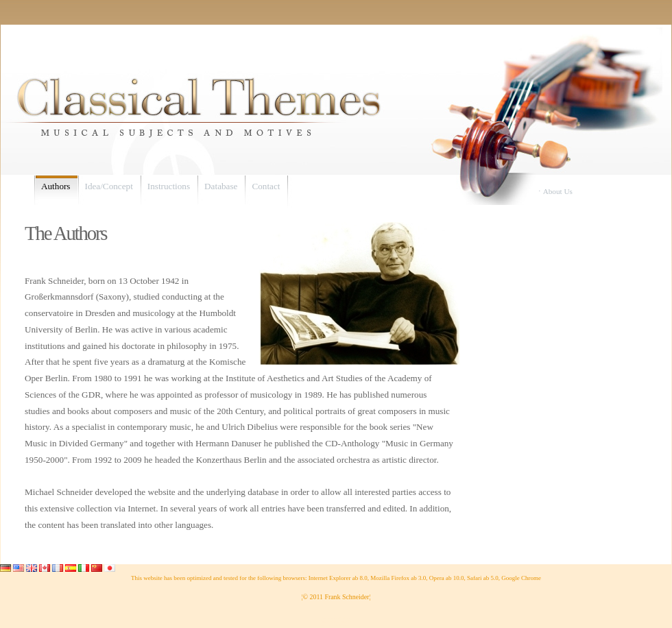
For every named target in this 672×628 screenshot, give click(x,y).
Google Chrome (521, 578)
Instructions (169, 186)
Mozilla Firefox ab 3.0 (398, 578)
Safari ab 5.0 (483, 578)
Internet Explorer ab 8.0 (338, 578)
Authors (56, 186)
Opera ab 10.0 (447, 578)
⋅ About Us (555, 191)
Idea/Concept (109, 186)
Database (221, 186)
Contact (266, 186)
